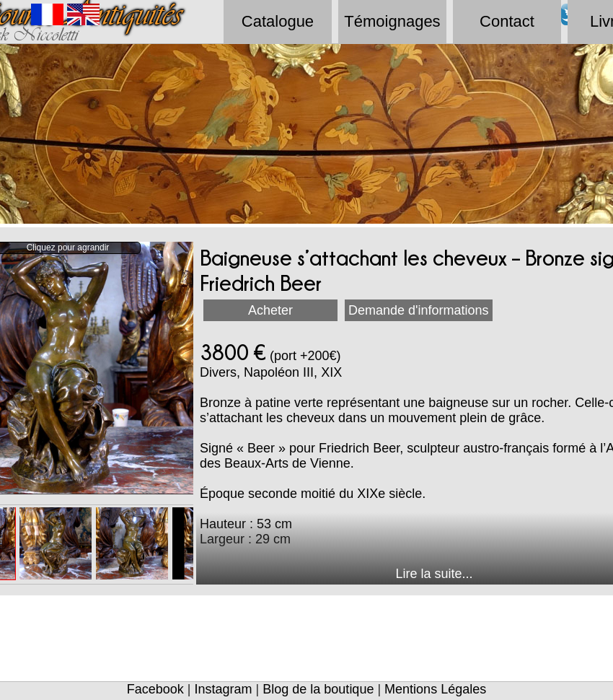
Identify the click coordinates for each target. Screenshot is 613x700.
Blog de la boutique (318, 689)
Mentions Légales (435, 689)
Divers (218, 372)
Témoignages (392, 21)
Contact (507, 21)
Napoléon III (279, 372)
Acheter (270, 310)
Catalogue (278, 21)
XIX (331, 372)
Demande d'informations (419, 310)
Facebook (155, 689)
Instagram (224, 689)
